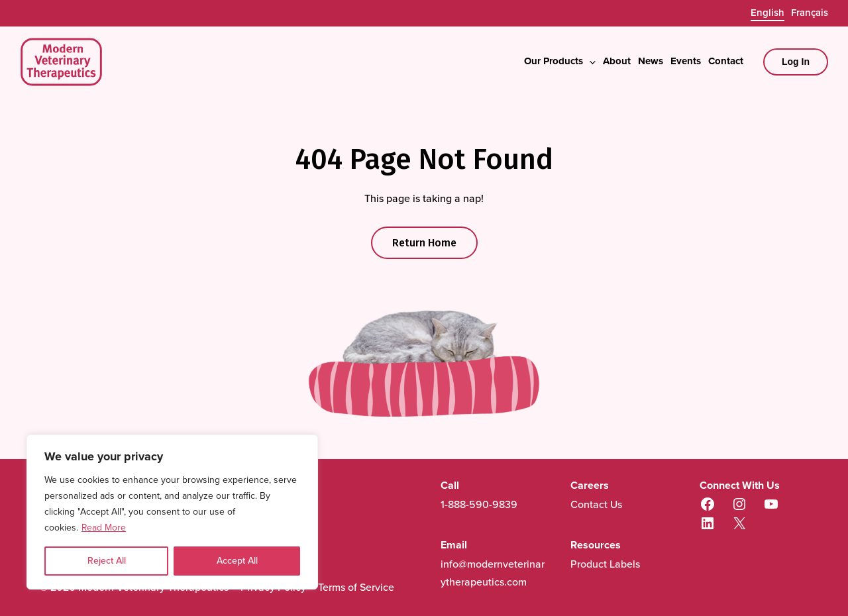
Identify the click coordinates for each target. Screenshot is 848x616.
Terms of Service (353, 587)
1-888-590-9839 (479, 504)
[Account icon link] (796, 62)
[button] (489, 62)
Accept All (237, 561)
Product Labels (605, 564)
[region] (172, 512)
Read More (104, 528)
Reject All (107, 561)
